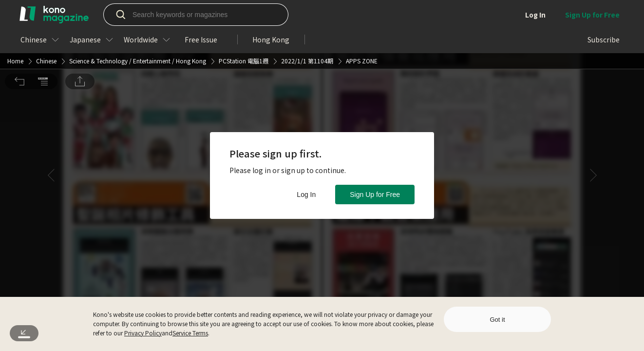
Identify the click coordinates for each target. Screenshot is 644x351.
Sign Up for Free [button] (375, 195)
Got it (497, 320)
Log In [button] (306, 195)
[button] (19, 14)
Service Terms (190, 333)
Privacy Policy (143, 333)
